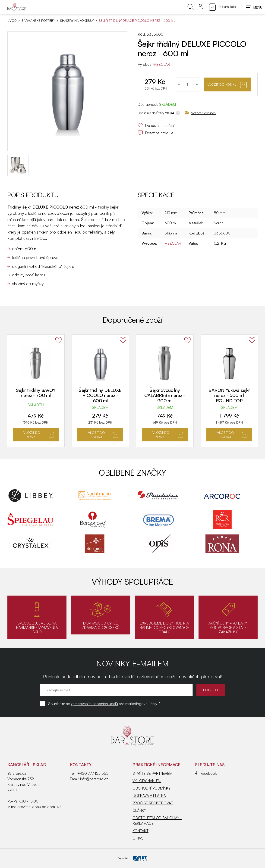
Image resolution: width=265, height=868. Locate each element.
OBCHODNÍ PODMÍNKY (151, 788)
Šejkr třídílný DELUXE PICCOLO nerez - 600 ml (100, 395)
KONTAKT (140, 831)
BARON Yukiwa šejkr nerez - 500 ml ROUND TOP (229, 395)
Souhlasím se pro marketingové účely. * (104, 704)
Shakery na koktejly (77, 21)
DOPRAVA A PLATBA (149, 796)
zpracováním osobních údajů (94, 704)
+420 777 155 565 (93, 773)
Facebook (206, 773)
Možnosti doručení (201, 113)
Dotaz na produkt (156, 133)
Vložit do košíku (227, 84)
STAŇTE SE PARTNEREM (152, 773)
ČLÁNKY (139, 810)
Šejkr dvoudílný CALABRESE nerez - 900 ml (165, 395)
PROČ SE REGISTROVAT (153, 803)
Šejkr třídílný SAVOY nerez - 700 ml (36, 393)
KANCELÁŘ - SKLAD (27, 765)
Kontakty (81, 765)
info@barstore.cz (94, 779)
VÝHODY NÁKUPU (147, 781)
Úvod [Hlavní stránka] (12, 21)
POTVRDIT (210, 690)
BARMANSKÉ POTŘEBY (38, 21)
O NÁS (138, 838)
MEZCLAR (162, 64)
